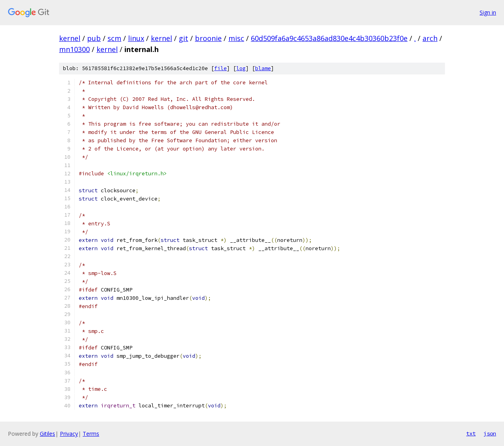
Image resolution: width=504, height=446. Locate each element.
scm (114, 38)
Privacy (69, 434)
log (241, 68)
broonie (208, 38)
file (220, 68)
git (183, 38)
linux (136, 38)
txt (471, 433)
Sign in (488, 12)
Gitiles (47, 434)
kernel (70, 38)
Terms (91, 434)
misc (236, 38)
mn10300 (74, 49)
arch (430, 38)
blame (263, 68)
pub (94, 38)
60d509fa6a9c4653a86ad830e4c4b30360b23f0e (329, 38)
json (490, 433)
